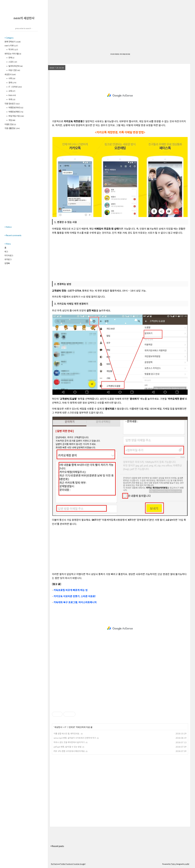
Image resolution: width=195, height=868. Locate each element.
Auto (12, 95)
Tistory (173, 864)
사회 (12, 78)
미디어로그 (9, 255)
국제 (12, 99)
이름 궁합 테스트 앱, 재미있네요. (67, 733)
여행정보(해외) (16, 112)
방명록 (7, 263)
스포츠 (13, 62)
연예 (11, 58)
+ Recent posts (57, 846)
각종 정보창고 (12, 104)
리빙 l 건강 (14, 70)
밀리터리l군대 (15, 66)
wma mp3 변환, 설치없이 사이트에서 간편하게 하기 (75, 738)
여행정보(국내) (16, 107)
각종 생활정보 (12, 128)
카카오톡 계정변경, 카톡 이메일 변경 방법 (120, 54)
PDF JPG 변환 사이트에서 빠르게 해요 (69, 751)
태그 (6, 252)
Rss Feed (54, 864)
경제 (12, 82)
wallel (187, 864)
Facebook (69, 864)
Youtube (76, 864)
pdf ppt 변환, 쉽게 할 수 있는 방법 (68, 747)
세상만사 (10, 74)
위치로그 (8, 259)
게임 (12, 120)
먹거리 (13, 49)
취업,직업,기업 (16, 116)
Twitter (63, 864)
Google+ (83, 864)
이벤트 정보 (10, 124)
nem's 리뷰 (11, 45)
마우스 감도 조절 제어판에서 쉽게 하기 (69, 742)
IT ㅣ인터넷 (15, 87)
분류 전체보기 (13, 42)
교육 (12, 91)
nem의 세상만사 (24, 18)
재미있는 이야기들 (13, 54)
